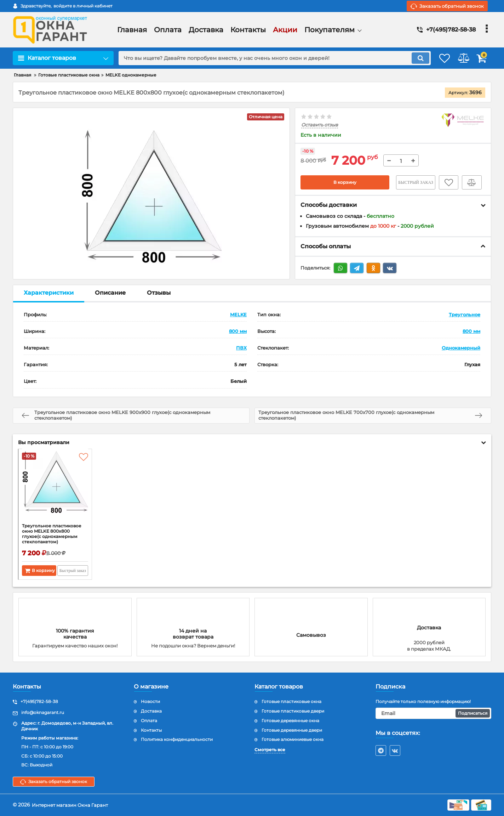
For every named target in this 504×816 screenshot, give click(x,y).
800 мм (238, 331)
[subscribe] (434, 714)
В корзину (345, 182)
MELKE (238, 314)
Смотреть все (270, 750)
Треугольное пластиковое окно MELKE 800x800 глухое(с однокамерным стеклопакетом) (54, 539)
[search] (265, 58)
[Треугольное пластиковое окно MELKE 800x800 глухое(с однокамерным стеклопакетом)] (55, 488)
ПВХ (241, 348)
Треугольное (465, 314)
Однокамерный (461, 348)
